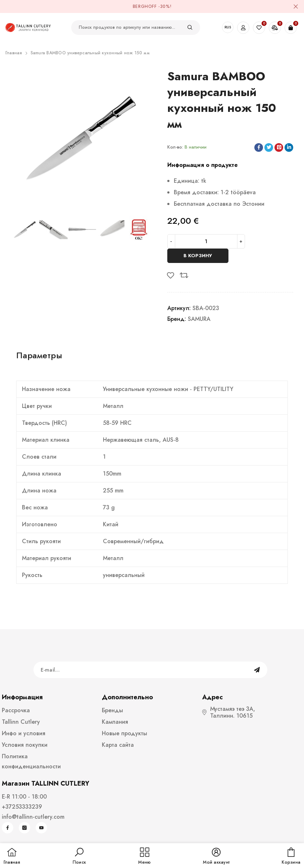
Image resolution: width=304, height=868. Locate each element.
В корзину (198, 256)
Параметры (39, 355)
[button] (79, 856)
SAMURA (199, 319)
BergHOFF (145, 6)
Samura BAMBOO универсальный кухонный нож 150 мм (90, 53)
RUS (228, 27)
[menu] (144, 856)
